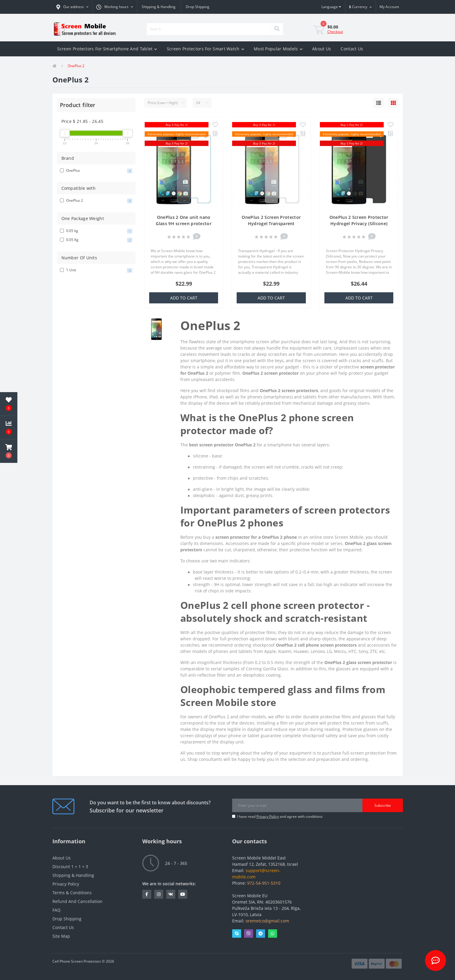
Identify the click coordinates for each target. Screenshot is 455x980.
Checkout (335, 32)
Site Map (61, 936)
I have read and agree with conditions (280, 816)
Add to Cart (184, 298)
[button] (72, 7)
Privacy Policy (268, 816)
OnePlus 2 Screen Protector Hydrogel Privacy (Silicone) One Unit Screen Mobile (359, 223)
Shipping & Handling (159, 7)
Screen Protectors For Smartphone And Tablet (107, 49)
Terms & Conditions (72, 893)
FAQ (56, 910)
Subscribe (383, 805)
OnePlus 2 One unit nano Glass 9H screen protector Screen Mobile (184, 223)
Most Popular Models (278, 49)
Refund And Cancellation (77, 901)
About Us (322, 49)
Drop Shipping (198, 7)
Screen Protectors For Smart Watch (205, 49)
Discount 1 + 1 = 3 (70, 867)
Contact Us (352, 49)
